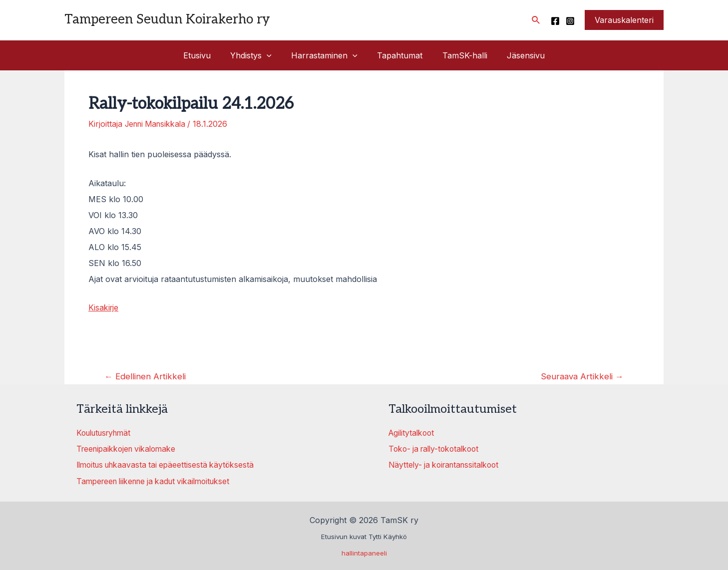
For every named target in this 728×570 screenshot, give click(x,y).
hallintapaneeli (364, 552)
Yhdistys (256, 55)
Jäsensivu (517, 55)
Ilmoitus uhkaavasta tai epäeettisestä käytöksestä (169, 464)
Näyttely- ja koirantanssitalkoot (447, 464)
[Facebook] (555, 21)
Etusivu (206, 55)
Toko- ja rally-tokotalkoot (437, 448)
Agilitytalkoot (413, 432)
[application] (272, 55)
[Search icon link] (536, 20)
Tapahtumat (398, 55)
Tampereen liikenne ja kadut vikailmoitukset (158, 480)
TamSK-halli (459, 55)
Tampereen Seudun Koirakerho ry (167, 19)
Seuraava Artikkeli (581, 376)
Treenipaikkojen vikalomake (129, 448)
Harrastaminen (326, 55)
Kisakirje (104, 307)
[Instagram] (570, 21)
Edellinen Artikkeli (146, 376)
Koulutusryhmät (107, 432)
